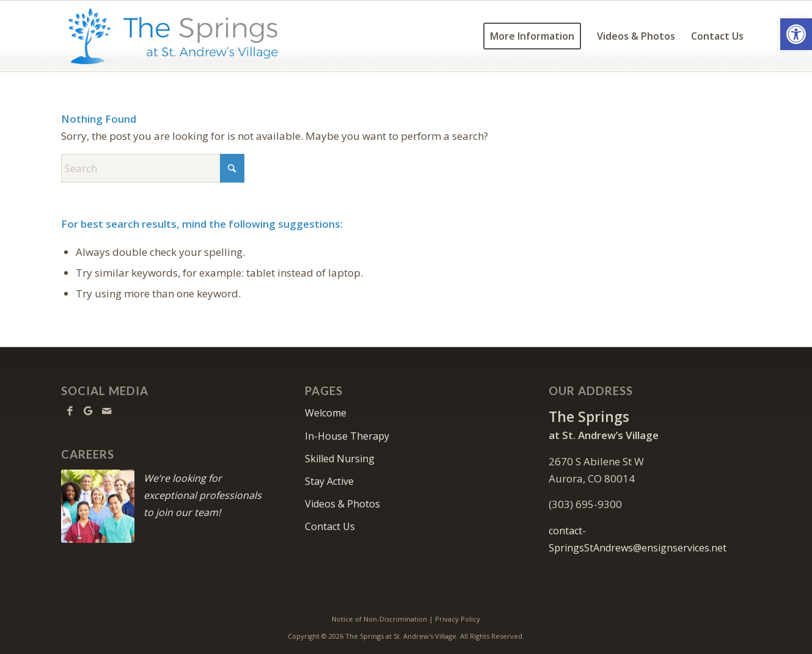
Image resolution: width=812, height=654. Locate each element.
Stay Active (329, 481)
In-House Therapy (347, 436)
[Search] (153, 168)
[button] (796, 34)
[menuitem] (532, 36)
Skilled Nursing (340, 459)
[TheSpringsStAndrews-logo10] (173, 36)
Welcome (326, 413)
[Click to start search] (232, 168)
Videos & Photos (342, 504)
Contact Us (330, 526)
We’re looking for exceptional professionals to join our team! (203, 495)
